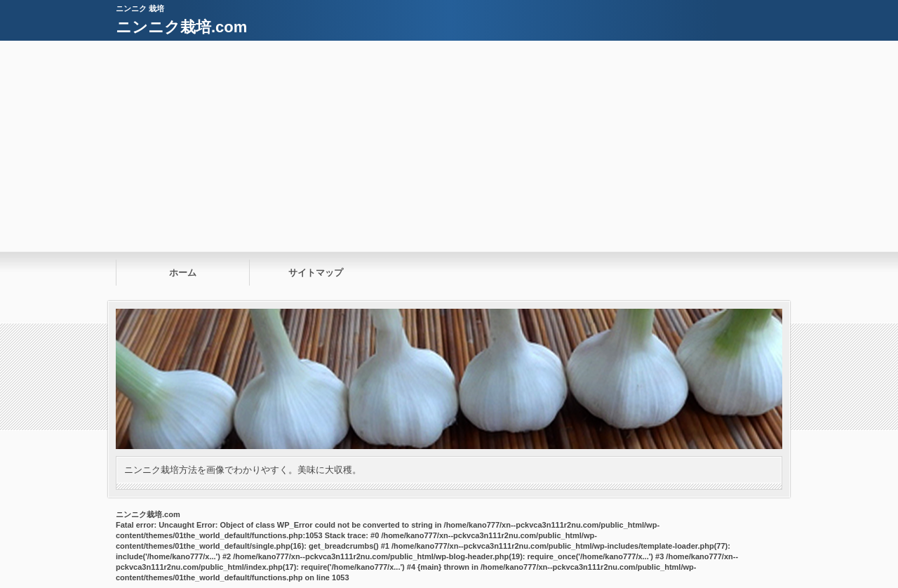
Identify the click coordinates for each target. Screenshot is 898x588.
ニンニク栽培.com (181, 27)
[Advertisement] (449, 146)
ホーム (183, 273)
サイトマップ (316, 273)
